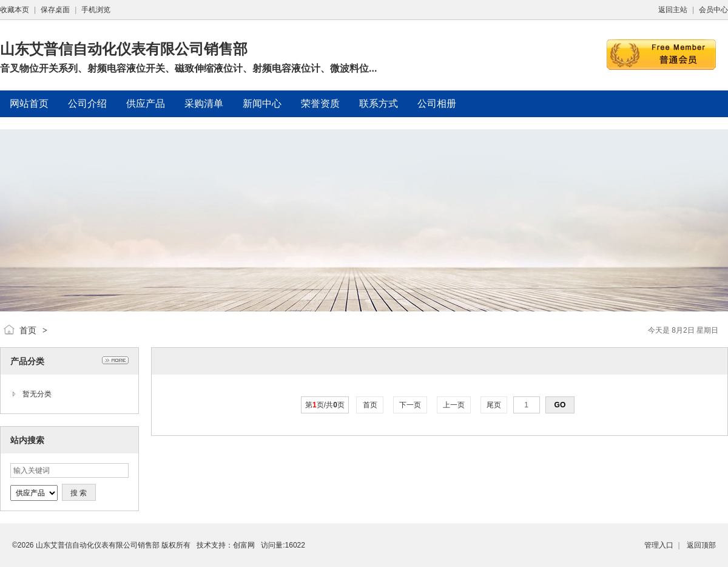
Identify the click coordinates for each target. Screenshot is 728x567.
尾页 (494, 405)
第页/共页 (325, 405)
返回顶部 (701, 545)
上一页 (454, 405)
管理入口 (659, 545)
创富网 (244, 545)
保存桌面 (55, 10)
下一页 (410, 405)
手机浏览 (96, 10)
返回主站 (673, 10)
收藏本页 (15, 10)
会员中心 (713, 10)
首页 (28, 330)
